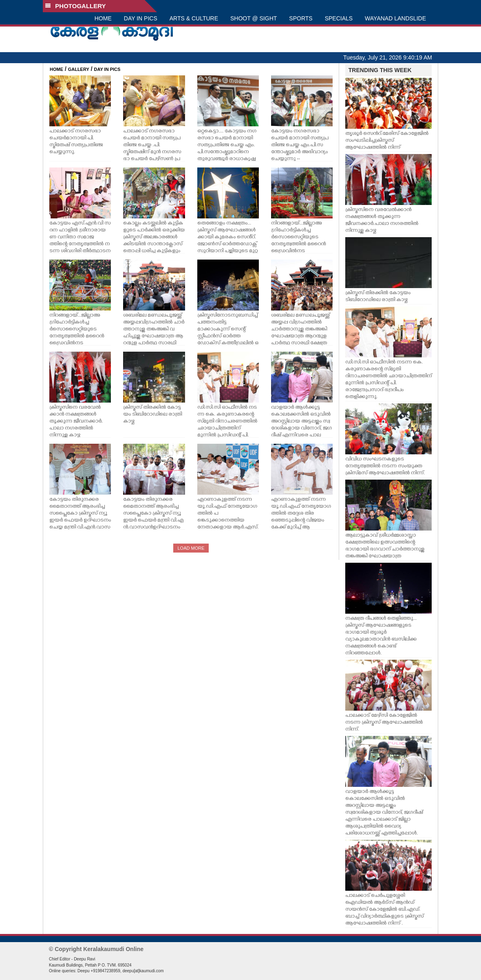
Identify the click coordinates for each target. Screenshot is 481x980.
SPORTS (301, 18)
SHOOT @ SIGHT (254, 18)
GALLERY (79, 69)
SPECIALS (339, 18)
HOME (103, 18)
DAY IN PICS (141, 18)
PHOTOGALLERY (75, 6)
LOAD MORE (191, 548)
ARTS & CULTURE (194, 18)
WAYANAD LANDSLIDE (395, 18)
